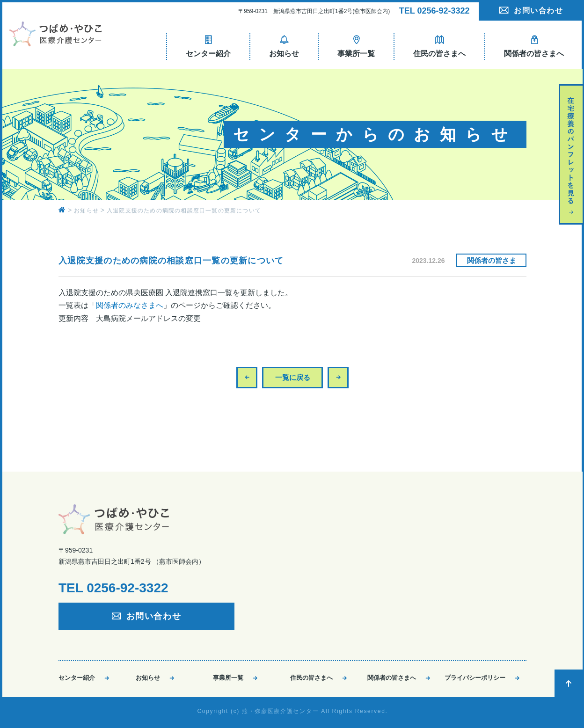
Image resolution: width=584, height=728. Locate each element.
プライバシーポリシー (475, 678)
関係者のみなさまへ (130, 305)
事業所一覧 (228, 678)
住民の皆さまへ (311, 678)
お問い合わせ (539, 11)
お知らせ (148, 678)
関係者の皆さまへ (392, 678)
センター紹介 (77, 678)
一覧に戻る (293, 377)
